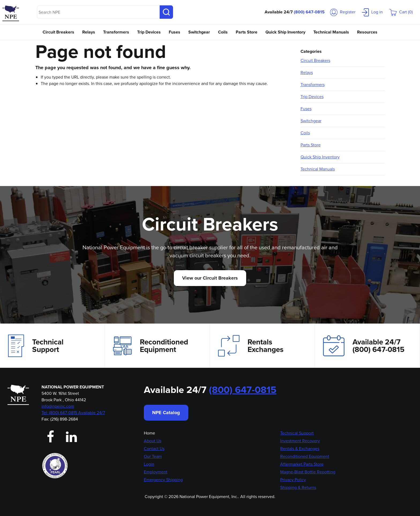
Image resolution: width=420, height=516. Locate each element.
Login (149, 464)
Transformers (116, 32)
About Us (153, 441)
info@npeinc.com (58, 406)
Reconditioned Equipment (151, 346)
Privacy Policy (293, 480)
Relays (89, 32)
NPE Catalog (166, 413)
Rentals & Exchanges (300, 449)
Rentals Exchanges (251, 346)
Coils (223, 32)
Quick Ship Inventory (285, 32)
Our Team (153, 456)
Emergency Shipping (163, 480)
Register (343, 12)
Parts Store (247, 32)
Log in (372, 12)
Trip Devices (149, 32)
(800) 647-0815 (309, 12)
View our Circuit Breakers (210, 278)
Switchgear (199, 32)
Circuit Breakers (58, 32)
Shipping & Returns (298, 487)
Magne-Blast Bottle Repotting (308, 472)
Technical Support (36, 346)
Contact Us (154, 449)
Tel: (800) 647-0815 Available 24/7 (73, 413)
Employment (156, 472)
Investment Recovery (300, 441)
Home (149, 433)
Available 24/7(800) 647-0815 (364, 346)
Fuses (175, 32)
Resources (367, 32)
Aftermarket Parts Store (302, 464)
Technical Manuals (331, 32)
